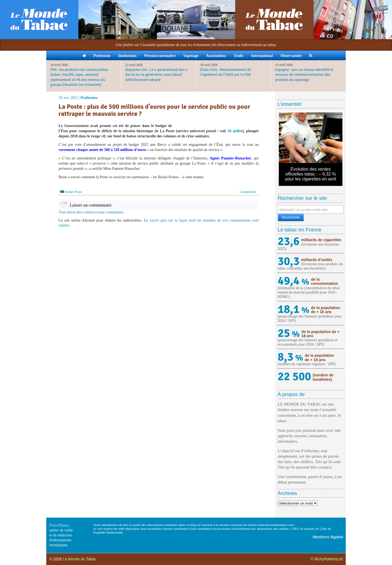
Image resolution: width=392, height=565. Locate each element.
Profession (102, 56)
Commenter (248, 192)
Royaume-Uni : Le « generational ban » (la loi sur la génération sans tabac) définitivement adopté (157, 75)
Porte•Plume (59, 525)
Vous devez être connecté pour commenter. (91, 212)
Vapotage (191, 56)
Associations (216, 56)
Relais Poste (73, 192)
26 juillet (235, 131)
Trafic (239, 56)
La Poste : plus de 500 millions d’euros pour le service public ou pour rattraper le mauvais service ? (154, 110)
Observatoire (291, 56)
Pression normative (160, 56)
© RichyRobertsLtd (327, 559)
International (262, 56)
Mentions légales (328, 537)
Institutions (127, 56)
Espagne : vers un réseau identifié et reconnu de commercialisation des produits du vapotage (304, 75)
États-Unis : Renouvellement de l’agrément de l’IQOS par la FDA (226, 72)
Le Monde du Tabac (80, 559)
